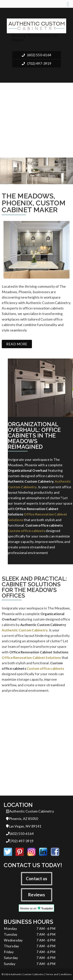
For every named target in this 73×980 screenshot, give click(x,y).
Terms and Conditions (59, 974)
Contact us (36, 879)
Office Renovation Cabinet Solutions (31, 658)
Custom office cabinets (26, 531)
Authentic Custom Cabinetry (25, 630)
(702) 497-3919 (36, 64)
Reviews (36, 895)
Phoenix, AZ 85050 (22, 819)
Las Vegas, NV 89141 (24, 826)
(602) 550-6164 (36, 55)
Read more (17, 344)
